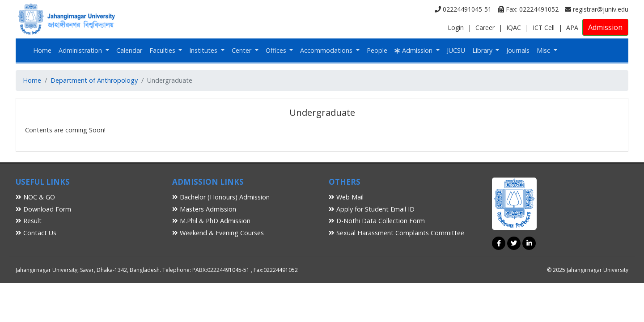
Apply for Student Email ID (372, 209)
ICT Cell (544, 28)
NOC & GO (35, 197)
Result (29, 221)
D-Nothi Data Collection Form (377, 221)
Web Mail (346, 197)
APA (572, 28)
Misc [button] (544, 50)
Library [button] (483, 50)
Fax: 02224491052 (528, 9)
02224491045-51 (463, 9)
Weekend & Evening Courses (218, 233)
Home (42, 50)
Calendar (129, 50)
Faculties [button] (163, 50)
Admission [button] (414, 50)
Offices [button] (277, 50)
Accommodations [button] (327, 50)
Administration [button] (81, 50)
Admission (605, 27)
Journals (518, 50)
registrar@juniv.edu (597, 9)
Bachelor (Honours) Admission (221, 197)
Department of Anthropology (94, 80)
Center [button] (242, 50)
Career (485, 28)
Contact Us (36, 233)
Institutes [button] (204, 50)
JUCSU (456, 50)
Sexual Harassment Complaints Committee (396, 233)
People (377, 50)
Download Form (43, 209)
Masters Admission (204, 209)
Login (456, 28)
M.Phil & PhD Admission (211, 221)
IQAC (514, 28)
